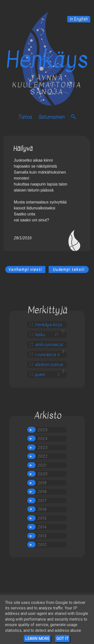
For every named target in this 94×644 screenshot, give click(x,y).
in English (79, 19)
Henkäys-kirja (49, 325)
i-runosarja (46, 355)
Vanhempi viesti (25, 269)
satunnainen (52, 117)
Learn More (37, 639)
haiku (40, 335)
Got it (62, 639)
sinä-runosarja (49, 345)
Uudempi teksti (69, 269)
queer (40, 375)
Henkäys (47, 60)
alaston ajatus (49, 365)
